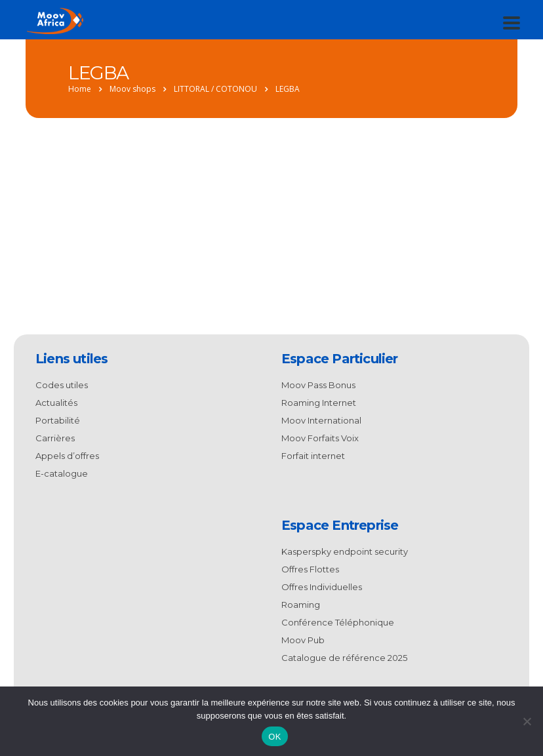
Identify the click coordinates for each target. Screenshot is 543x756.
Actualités (56, 403)
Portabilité (58, 420)
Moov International (321, 420)
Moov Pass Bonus (318, 385)
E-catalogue (62, 473)
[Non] (527, 721)
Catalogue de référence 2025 (344, 658)
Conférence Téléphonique (338, 622)
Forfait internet (313, 456)
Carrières (55, 438)
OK (274, 737)
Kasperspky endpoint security (345, 551)
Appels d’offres (67, 456)
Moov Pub (303, 640)
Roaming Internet (319, 403)
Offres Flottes (310, 569)
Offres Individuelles (322, 587)
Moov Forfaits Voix (320, 438)
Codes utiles (62, 385)
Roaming (301, 605)
